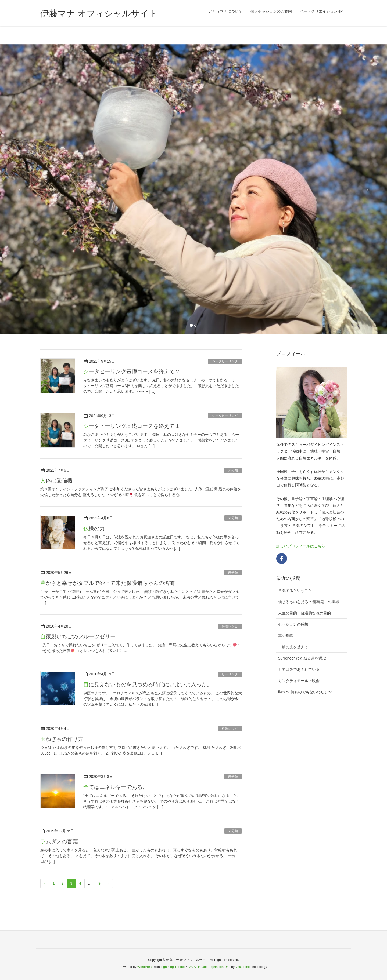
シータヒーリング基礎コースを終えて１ (132, 426)
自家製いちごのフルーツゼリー (78, 636)
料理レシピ (230, 626)
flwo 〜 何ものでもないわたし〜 (305, 692)
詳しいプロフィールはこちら (301, 546)
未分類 (233, 470)
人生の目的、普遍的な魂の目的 (304, 613)
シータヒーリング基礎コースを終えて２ (132, 371)
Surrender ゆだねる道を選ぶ (302, 658)
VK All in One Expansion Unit (209, 967)
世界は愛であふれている (299, 669)
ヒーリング (230, 674)
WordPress (145, 967)
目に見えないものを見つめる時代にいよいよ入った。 (148, 684)
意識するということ (295, 591)
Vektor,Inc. (243, 967)
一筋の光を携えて (293, 647)
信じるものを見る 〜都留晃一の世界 (309, 602)
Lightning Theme (173, 967)
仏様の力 (94, 529)
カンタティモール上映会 (299, 681)
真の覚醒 (286, 636)
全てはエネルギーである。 (116, 787)
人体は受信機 (56, 480)
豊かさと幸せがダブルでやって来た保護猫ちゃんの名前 (107, 583)
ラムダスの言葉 (59, 841)
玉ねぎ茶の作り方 (62, 739)
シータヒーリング (225, 361)
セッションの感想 (293, 624)
